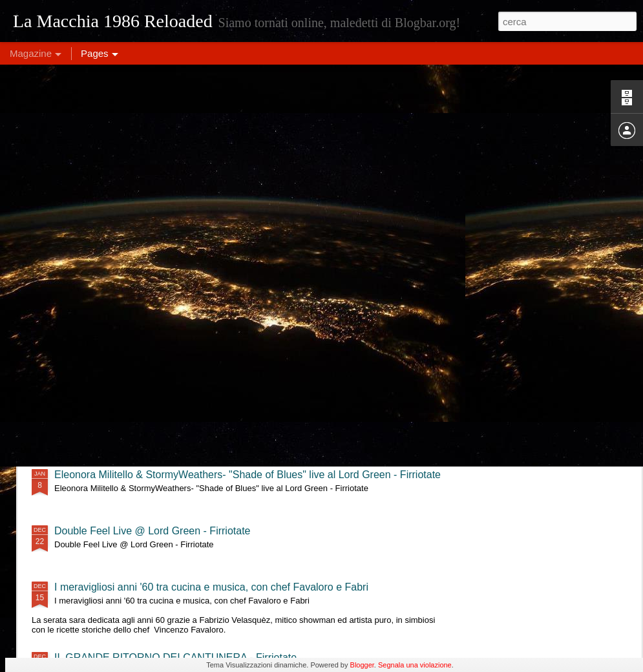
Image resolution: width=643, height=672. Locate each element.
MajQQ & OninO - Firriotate (117, 362)
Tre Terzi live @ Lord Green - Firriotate (142, 418)
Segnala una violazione (415, 665)
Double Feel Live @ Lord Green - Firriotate (152, 531)
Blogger (362, 665)
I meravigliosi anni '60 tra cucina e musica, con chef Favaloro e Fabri (211, 587)
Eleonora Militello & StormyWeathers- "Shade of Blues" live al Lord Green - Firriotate (248, 475)
